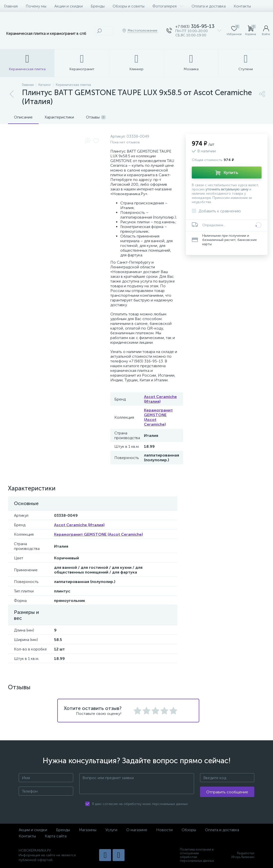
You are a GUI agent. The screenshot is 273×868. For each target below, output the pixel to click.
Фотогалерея (168, 6)
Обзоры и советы (129, 6)
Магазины (88, 830)
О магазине (137, 830)
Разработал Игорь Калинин (243, 855)
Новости (164, 830)
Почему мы (36, 6)
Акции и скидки (68, 6)
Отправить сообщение (227, 792)
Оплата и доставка (209, 6)
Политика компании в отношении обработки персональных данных (197, 855)
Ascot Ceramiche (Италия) (160, 399)
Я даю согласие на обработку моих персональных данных (140, 804)
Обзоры (189, 830)
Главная (11, 6)
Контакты (242, 6)
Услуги (111, 830)
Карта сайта (56, 836)
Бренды (98, 6)
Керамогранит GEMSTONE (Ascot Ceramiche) (99, 534)
